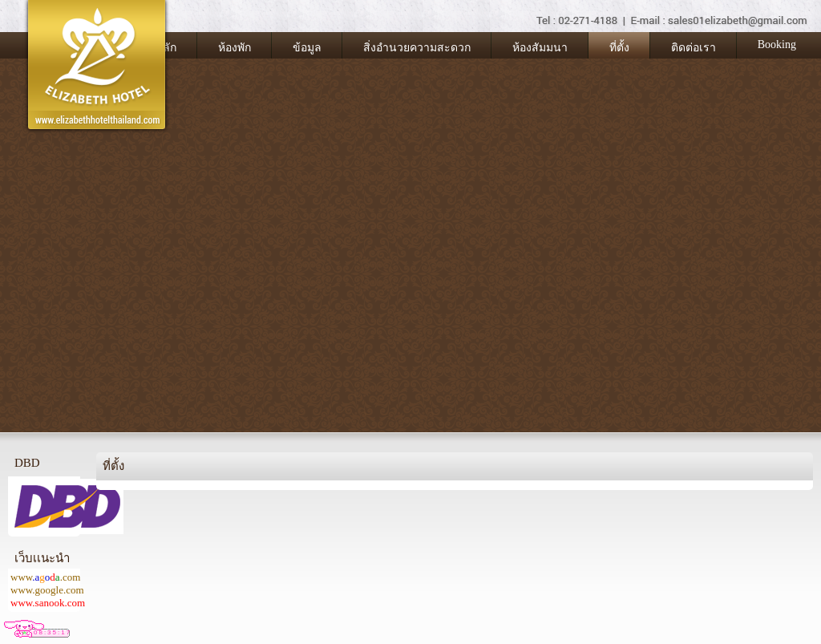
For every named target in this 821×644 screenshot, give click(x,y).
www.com (45, 577)
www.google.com (47, 590)
